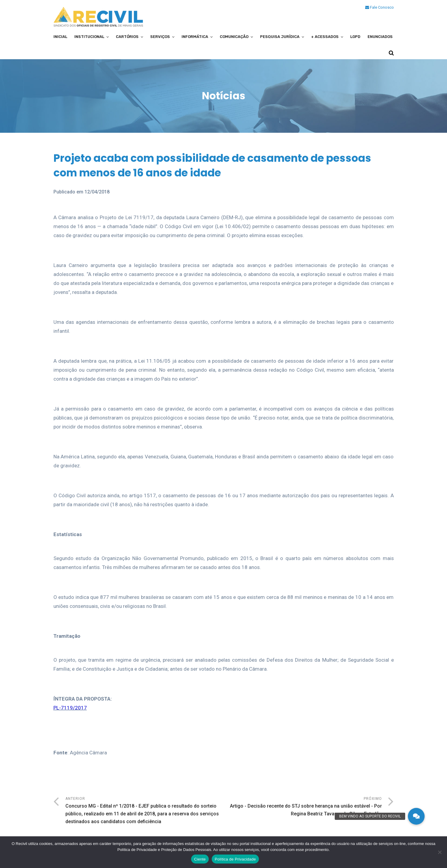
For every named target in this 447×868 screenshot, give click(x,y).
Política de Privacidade (235, 859)
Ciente (200, 859)
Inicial (60, 37)
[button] (416, 816)
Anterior (145, 811)
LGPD (355, 37)
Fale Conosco (380, 7)
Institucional (89, 37)
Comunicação (234, 37)
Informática (195, 37)
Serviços (160, 37)
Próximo (303, 807)
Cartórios (127, 37)
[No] (440, 852)
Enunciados (380, 37)
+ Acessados (325, 37)
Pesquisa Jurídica (280, 37)
